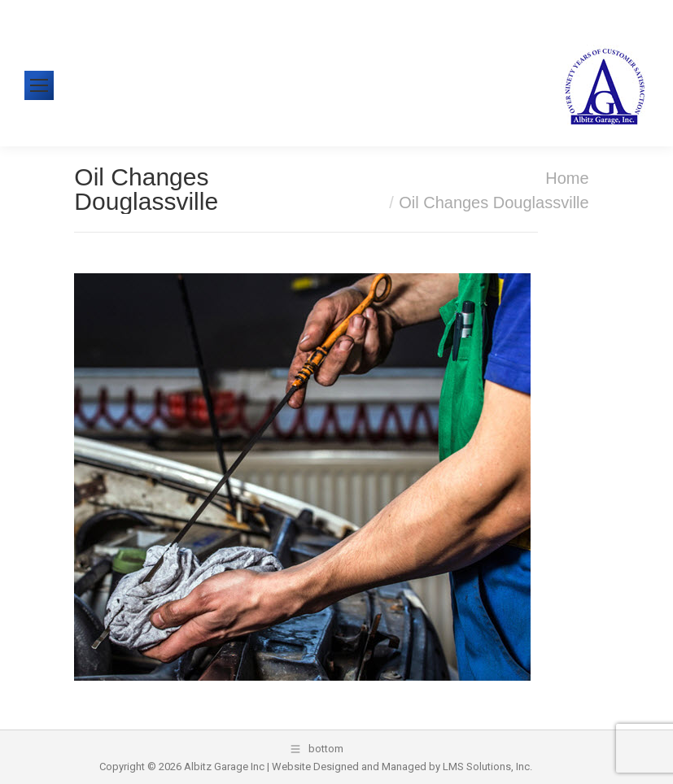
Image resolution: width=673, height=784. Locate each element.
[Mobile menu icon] (39, 85)
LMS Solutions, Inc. (487, 767)
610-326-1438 (90, 12)
